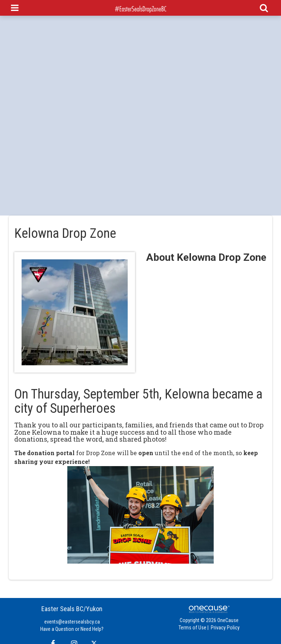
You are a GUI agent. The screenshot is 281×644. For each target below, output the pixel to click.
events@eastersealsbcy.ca (72, 622)
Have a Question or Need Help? (72, 629)
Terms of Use (192, 628)
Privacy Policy (225, 628)
